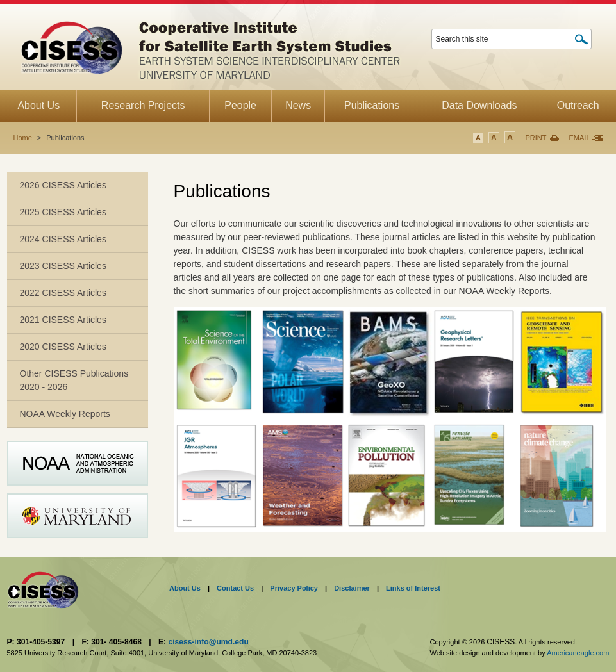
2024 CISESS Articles (63, 239)
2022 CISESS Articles (63, 293)
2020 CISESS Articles (63, 347)
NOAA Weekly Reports (65, 414)
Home (23, 138)
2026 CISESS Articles (63, 185)
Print (536, 138)
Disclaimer (352, 588)
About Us (185, 588)
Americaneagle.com (578, 653)
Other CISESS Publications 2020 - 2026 (74, 380)
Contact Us (235, 588)
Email (579, 138)
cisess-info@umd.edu (208, 642)
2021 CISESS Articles (63, 320)
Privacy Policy (294, 588)
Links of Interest (413, 588)
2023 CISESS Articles (63, 266)
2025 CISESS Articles (63, 212)
